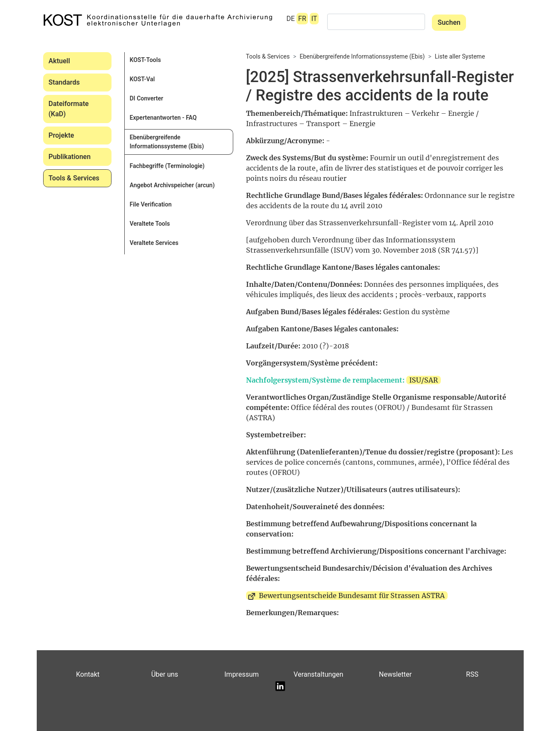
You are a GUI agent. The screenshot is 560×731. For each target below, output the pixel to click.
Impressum (242, 674)
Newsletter (395, 674)
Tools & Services (74, 178)
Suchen (449, 22)
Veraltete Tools (150, 224)
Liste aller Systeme (460, 56)
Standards (64, 82)
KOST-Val (142, 79)
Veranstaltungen (318, 674)
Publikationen (70, 157)
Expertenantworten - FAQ (163, 118)
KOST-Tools (145, 60)
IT (314, 19)
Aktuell (59, 61)
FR (302, 19)
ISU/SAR (424, 380)
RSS (472, 674)
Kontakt (88, 674)
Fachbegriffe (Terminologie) (167, 166)
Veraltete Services (154, 243)
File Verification (151, 204)
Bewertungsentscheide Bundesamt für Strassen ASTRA (352, 595)
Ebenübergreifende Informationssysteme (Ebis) (167, 142)
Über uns (165, 674)
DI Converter (147, 98)
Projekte (62, 135)
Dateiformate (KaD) (69, 109)
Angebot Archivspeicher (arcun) (172, 185)
